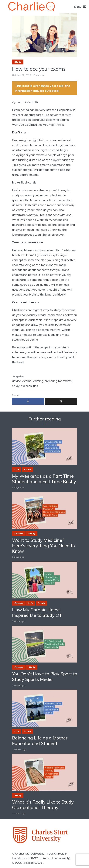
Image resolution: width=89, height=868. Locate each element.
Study (18, 62)
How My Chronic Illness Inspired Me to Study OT (37, 612)
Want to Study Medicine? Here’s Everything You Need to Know (43, 546)
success (26, 386)
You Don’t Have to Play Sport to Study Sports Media (45, 677)
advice (17, 381)
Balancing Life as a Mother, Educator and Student (40, 741)
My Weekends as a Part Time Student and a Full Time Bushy (44, 479)
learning (38, 381)
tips (36, 386)
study (16, 386)
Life (17, 470)
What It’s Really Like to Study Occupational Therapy (43, 805)
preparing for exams (58, 381)
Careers (19, 534)
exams (27, 381)
